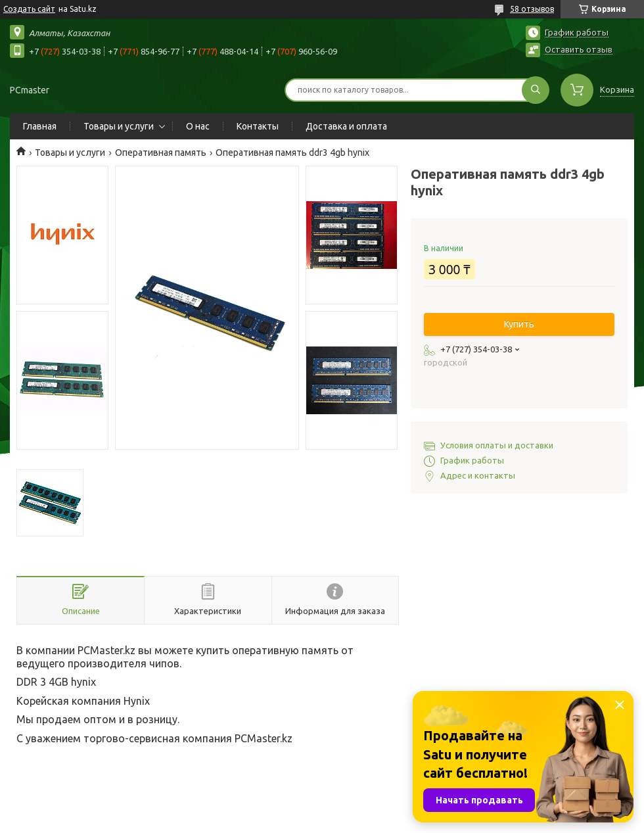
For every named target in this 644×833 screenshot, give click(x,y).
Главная (40, 126)
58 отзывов (532, 9)
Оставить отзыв (579, 49)
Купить (519, 324)
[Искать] (536, 90)
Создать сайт (29, 9)
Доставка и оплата (346, 126)
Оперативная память (161, 153)
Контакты (258, 126)
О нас (198, 126)
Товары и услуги (119, 126)
